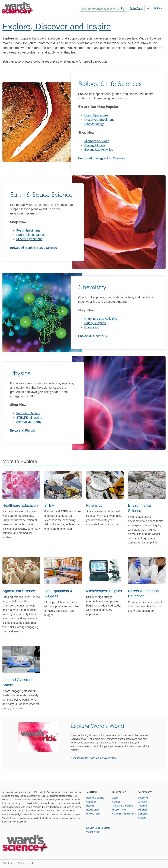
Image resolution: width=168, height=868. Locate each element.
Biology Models (95, 145)
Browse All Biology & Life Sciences (102, 158)
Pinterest (143, 810)
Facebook (143, 798)
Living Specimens (96, 115)
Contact (116, 802)
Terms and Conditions (123, 806)
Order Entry (136, 8)
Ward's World (93, 832)
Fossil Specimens (28, 230)
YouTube (143, 806)
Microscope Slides (97, 141)
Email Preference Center (98, 828)
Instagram (143, 814)
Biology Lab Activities (99, 150)
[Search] (100, 9)
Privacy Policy (119, 810)
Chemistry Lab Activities (101, 319)
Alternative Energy (29, 422)
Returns (90, 806)
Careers (142, 818)
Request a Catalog (95, 798)
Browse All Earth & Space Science (34, 248)
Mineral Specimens (29, 239)
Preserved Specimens (99, 120)
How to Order (93, 810)
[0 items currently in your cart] (154, 8)
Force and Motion (28, 413)
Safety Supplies (95, 323)
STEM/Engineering (29, 418)
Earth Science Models (31, 235)
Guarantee (91, 802)
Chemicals (92, 327)
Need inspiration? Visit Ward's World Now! (94, 758)
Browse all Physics (23, 430)
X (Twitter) (143, 802)
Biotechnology (94, 124)
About (115, 798)
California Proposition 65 (124, 814)
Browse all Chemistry (93, 336)
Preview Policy (93, 814)
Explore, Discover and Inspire (57, 26)
